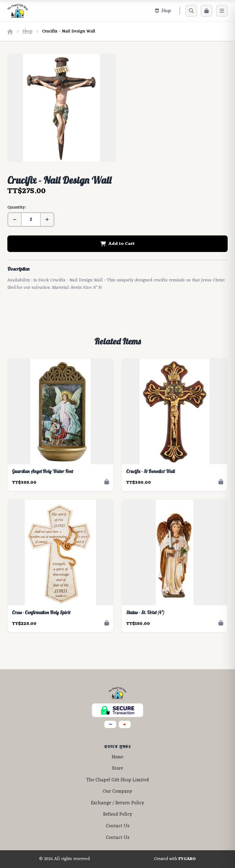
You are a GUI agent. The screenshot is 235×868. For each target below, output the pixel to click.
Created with (175, 859)
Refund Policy (118, 815)
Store (117, 769)
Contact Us (118, 826)
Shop (27, 31)
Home (117, 757)
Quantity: (17, 207)
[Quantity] (31, 220)
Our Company (117, 792)
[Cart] (207, 11)
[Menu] (222, 11)
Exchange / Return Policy (117, 803)
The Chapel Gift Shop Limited (118, 780)
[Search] (191, 11)
